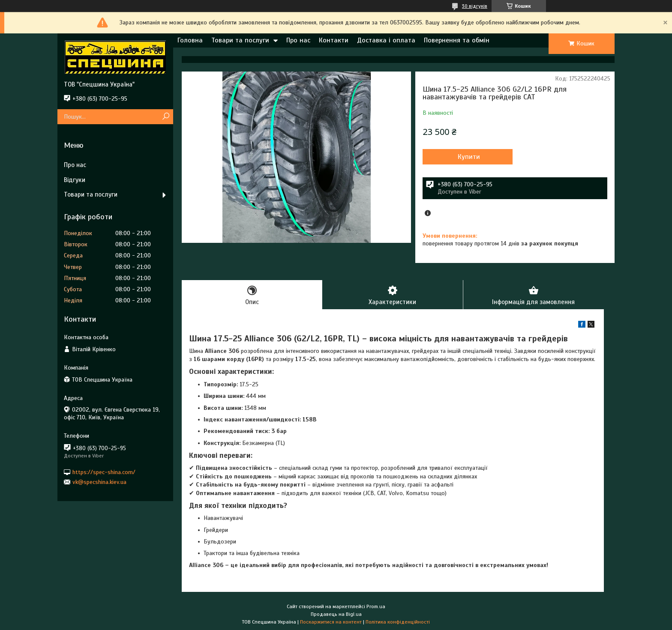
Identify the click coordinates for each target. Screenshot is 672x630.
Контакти (334, 40)
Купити (469, 157)
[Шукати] (166, 117)
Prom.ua (376, 606)
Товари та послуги (240, 40)
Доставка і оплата (386, 40)
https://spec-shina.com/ (104, 472)
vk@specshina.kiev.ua (99, 482)
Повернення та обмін (457, 40)
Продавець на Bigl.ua (336, 614)
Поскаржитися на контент (331, 622)
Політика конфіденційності (398, 622)
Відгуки (75, 180)
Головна (190, 40)
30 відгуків (475, 6)
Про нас (298, 40)
